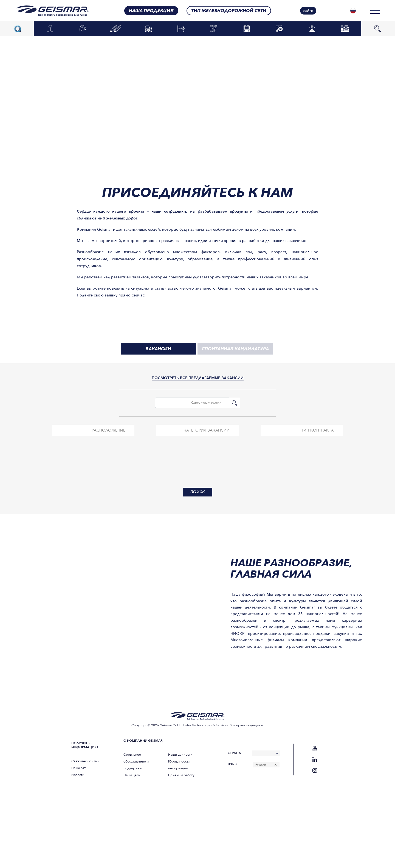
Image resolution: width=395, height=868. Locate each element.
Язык (232, 764)
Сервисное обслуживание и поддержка (136, 761)
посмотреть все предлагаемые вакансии (198, 378)
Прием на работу (181, 775)
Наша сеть (79, 768)
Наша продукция (151, 11)
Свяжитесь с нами (85, 761)
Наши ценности (180, 755)
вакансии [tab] (158, 349)
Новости (78, 775)
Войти (308, 11)
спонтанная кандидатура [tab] (235, 349)
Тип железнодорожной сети (229, 11)
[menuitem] (353, 11)
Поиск (235, 403)
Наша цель (132, 775)
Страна (234, 753)
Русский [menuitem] (261, 765)
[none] (353, 11)
